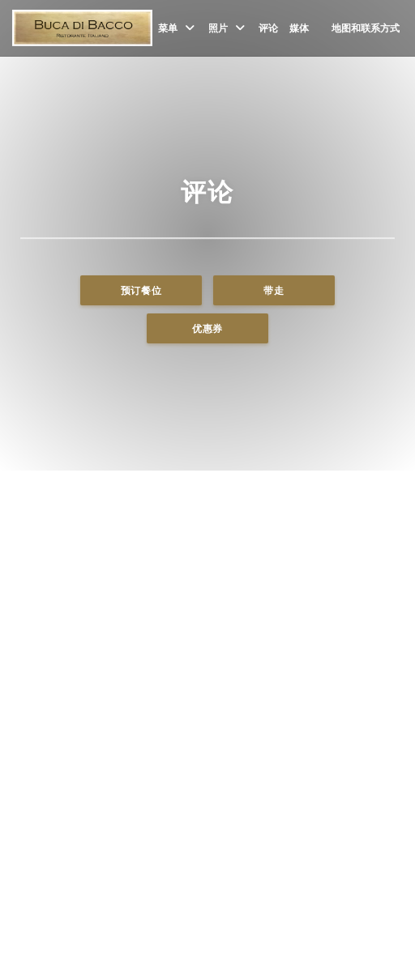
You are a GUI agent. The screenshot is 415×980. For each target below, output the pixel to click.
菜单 (178, 28)
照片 (228, 28)
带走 (274, 290)
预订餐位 (141, 290)
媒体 (299, 28)
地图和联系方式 (366, 28)
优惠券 (207, 328)
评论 (268, 28)
